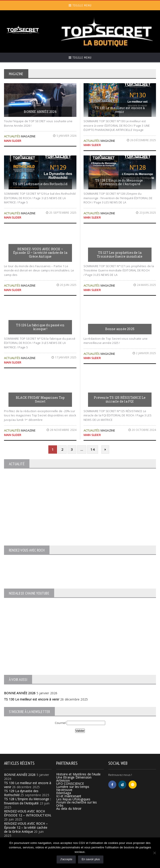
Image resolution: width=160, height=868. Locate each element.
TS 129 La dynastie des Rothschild (40, 184)
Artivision (63, 780)
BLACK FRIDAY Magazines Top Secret (40, 399)
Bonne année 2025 (120, 329)
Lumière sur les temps (73, 787)
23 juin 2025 (146, 213)
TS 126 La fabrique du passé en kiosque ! (40, 327)
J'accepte (66, 859)
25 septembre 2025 (61, 213)
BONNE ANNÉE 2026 (40, 112)
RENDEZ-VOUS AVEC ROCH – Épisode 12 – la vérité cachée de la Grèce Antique (40, 253)
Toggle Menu (80, 5)
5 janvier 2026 (65, 136)
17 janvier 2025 (64, 357)
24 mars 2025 (145, 285)
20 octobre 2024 (142, 430)
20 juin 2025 (67, 285)
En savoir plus (91, 859)
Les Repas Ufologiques (73, 799)
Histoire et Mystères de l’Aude (78, 774)
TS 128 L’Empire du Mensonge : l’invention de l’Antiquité (120, 182)
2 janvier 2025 (144, 353)
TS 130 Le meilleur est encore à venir (120, 110)
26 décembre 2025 (141, 140)
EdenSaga (64, 793)
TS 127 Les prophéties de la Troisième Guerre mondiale (120, 254)
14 (92, 449)
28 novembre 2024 (62, 430)
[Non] (154, 853)
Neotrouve (64, 790)
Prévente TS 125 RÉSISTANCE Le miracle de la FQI (120, 399)
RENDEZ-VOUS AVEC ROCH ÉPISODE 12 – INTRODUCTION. (28, 813)
